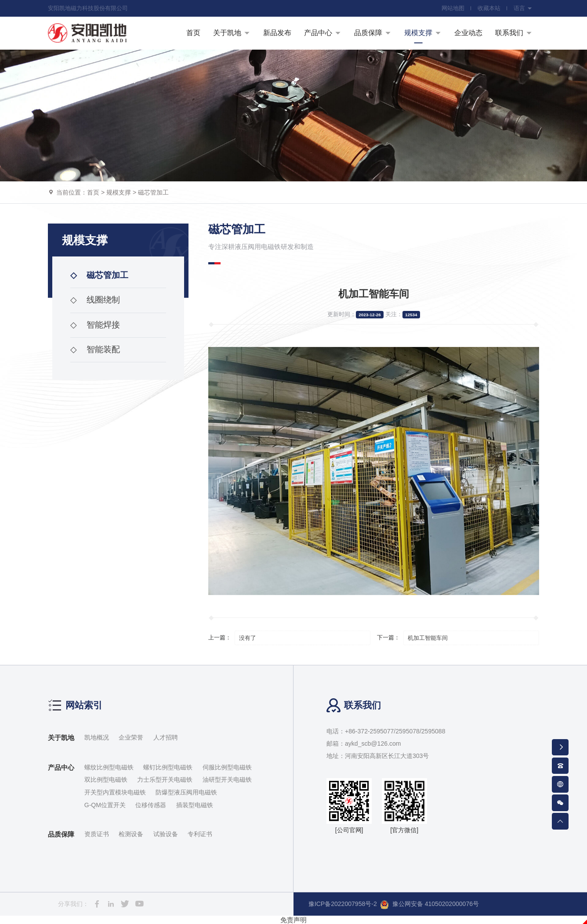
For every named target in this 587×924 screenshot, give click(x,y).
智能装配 (95, 349)
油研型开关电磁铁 (227, 780)
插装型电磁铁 (195, 805)
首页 (93, 192)
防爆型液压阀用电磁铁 (186, 792)
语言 (523, 8)
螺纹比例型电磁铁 (109, 767)
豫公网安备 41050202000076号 (429, 905)
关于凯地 (61, 738)
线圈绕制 (95, 300)
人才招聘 (166, 737)
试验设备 (166, 834)
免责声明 (293, 920)
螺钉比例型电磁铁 (168, 767)
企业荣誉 (131, 737)
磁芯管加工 (153, 192)
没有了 (248, 638)
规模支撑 (119, 192)
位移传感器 (151, 805)
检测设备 (131, 834)
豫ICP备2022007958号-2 (343, 904)
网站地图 (453, 8)
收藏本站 (489, 8)
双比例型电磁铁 (106, 780)
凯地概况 (97, 737)
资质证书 (97, 834)
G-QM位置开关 (105, 805)
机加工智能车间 (428, 638)
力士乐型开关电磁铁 (165, 780)
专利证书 (200, 834)
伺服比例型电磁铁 (227, 767)
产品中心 (61, 767)
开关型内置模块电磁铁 (115, 792)
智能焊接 (95, 325)
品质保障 (61, 834)
